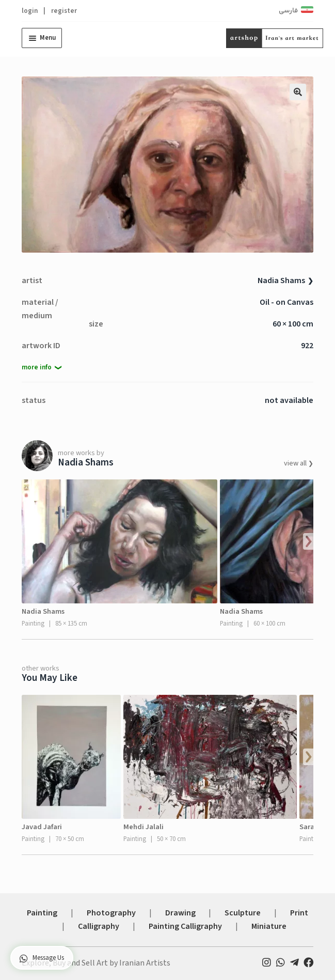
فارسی (288, 11)
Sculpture (243, 913)
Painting (42, 913)
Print (299, 913)
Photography (111, 913)
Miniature (269, 926)
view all (296, 463)
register (64, 11)
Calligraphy (99, 926)
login (30, 11)
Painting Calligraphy (185, 926)
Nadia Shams (281, 281)
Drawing (180, 913)
